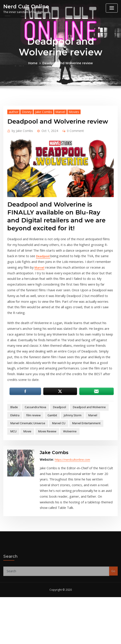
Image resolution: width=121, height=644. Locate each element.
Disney (24, 172)
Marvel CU (54, 450)
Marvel (54, 172)
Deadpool (14, 314)
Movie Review (32, 457)
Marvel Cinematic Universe (26, 450)
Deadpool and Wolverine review (67, 69)
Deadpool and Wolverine (80, 436)
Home (36, 69)
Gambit (34, 443)
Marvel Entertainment (79, 450)
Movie (13, 457)
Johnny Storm (52, 443)
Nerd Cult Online (24, 6)
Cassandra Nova (32, 436)
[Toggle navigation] (112, 8)
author (12, 172)
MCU (101, 450)
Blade (13, 436)
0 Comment (69, 191)
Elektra (106, 436)
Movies (66, 172)
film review (16, 443)
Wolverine (52, 457)
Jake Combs (39, 172)
